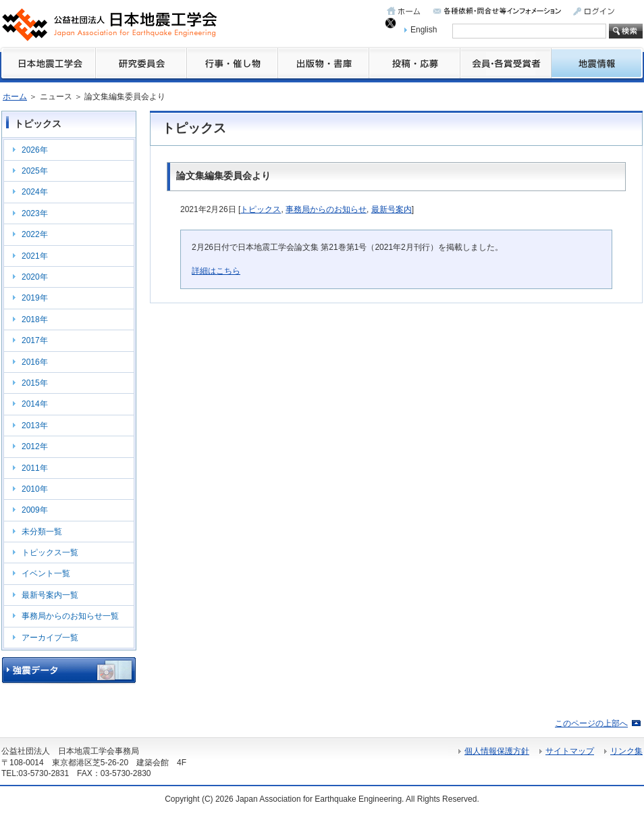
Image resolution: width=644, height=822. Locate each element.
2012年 (35, 446)
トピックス (261, 209)
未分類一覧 (42, 532)
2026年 (35, 150)
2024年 (35, 192)
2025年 (35, 171)
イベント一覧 (46, 573)
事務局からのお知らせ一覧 (70, 616)
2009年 (35, 510)
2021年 (35, 256)
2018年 (35, 319)
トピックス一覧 (50, 553)
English (424, 30)
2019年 (35, 298)
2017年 (35, 340)
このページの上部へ (591, 723)
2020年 (35, 277)
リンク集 (626, 751)
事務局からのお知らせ (326, 209)
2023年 (35, 213)
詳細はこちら (216, 271)
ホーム (15, 97)
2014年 (35, 404)
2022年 (35, 234)
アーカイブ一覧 (50, 638)
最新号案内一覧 (50, 595)
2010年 (35, 489)
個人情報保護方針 (497, 751)
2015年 (35, 383)
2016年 (35, 362)
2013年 (35, 426)
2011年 (35, 468)
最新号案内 (392, 209)
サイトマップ (570, 751)
